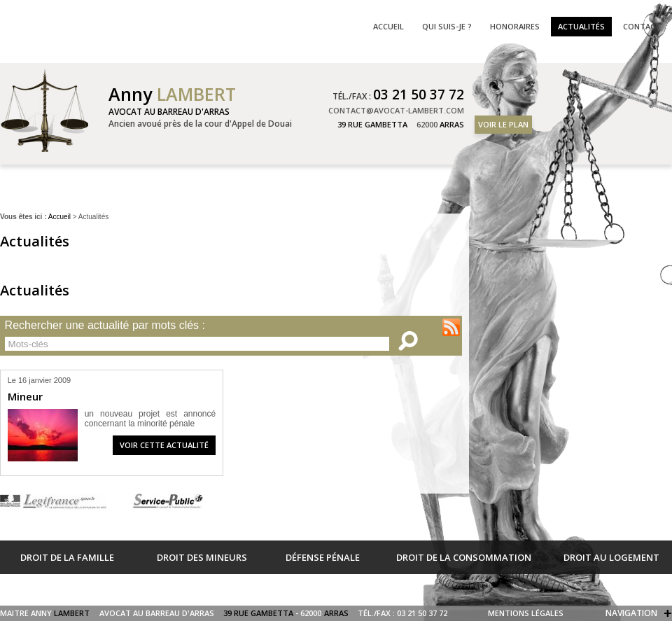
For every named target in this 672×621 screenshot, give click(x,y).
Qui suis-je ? (447, 26)
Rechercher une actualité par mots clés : (105, 326)
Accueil (59, 217)
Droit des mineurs (202, 557)
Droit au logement (611, 557)
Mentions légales (526, 613)
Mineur (25, 396)
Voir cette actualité (164, 445)
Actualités (581, 26)
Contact (642, 26)
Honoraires (515, 26)
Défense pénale (323, 557)
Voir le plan (503, 124)
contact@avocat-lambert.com (396, 110)
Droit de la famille (67, 557)
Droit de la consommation (464, 557)
